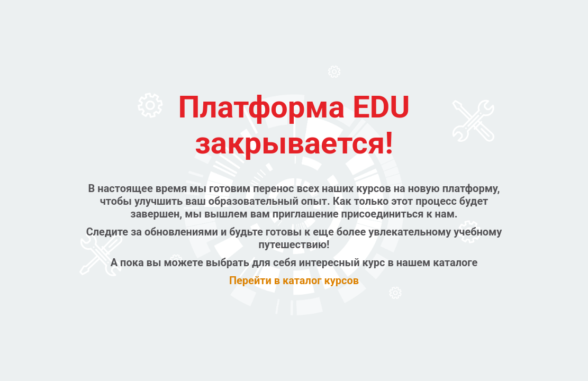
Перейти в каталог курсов (294, 280)
